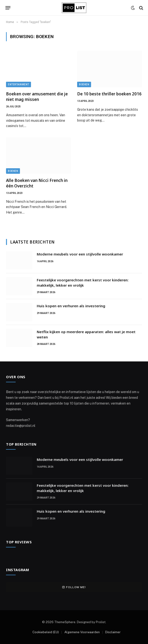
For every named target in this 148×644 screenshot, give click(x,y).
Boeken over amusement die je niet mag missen (37, 97)
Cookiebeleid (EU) (46, 632)
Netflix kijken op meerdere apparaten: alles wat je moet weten (86, 334)
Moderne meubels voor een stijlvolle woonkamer (80, 254)
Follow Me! (74, 587)
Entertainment (18, 84)
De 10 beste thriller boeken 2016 (109, 94)
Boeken (84, 84)
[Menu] (8, 8)
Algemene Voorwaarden (82, 632)
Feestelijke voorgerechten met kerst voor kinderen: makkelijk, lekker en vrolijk (83, 282)
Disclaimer (113, 632)
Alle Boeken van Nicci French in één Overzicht (37, 183)
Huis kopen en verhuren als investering (71, 306)
